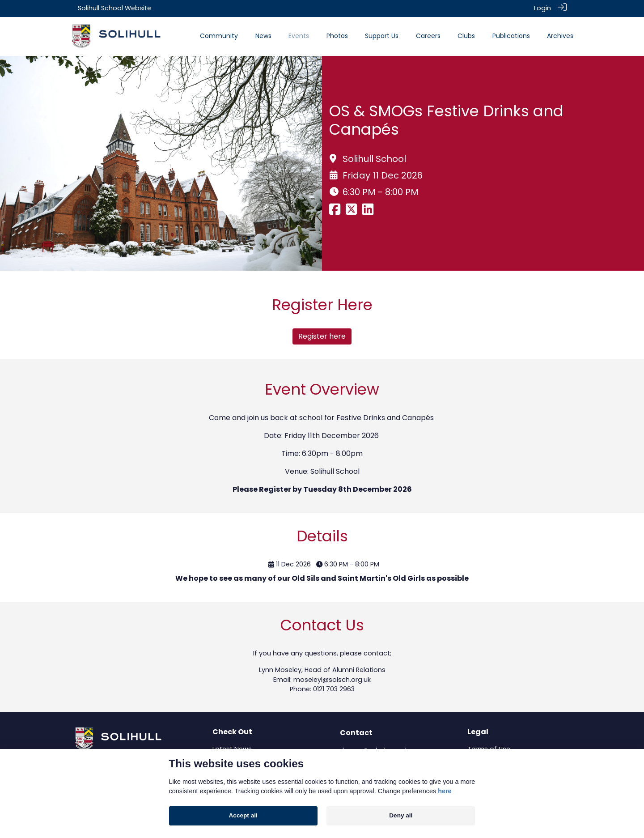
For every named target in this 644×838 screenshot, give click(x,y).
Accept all (243, 815)
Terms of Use (489, 749)
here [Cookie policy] (445, 791)
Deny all (401, 815)
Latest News (232, 749)
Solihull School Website (114, 8)
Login (542, 8)
